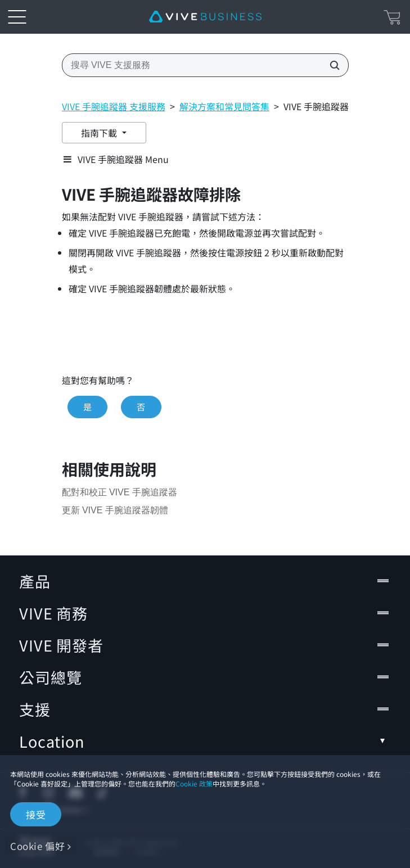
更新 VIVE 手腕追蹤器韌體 (115, 510)
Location (205, 741)
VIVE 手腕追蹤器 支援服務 (114, 106)
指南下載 (101, 133)
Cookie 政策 (193, 783)
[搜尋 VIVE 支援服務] (331, 65)
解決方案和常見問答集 (224, 106)
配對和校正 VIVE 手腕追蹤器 (120, 492)
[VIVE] (205, 17)
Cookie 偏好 (38, 846)
